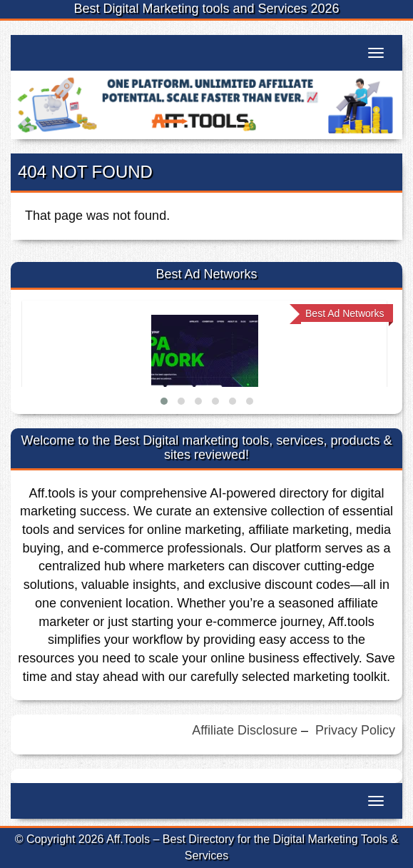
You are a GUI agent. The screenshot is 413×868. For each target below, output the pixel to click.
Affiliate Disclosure (245, 730)
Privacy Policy (355, 730)
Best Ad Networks (345, 313)
